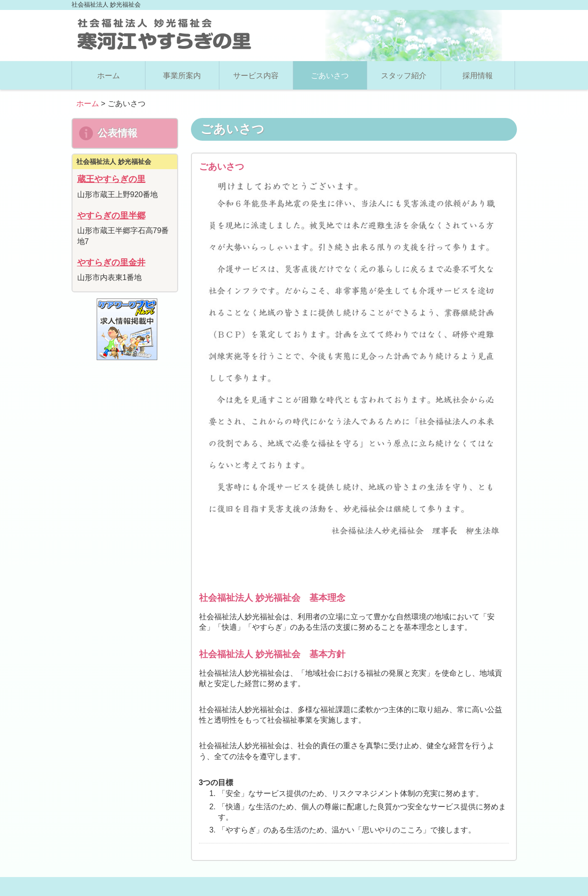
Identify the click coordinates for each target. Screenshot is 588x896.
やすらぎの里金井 (111, 262)
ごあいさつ (330, 76)
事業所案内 (182, 76)
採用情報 (478, 76)
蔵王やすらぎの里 (111, 179)
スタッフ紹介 (404, 76)
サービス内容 (256, 76)
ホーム (109, 76)
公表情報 (108, 133)
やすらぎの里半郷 (111, 216)
